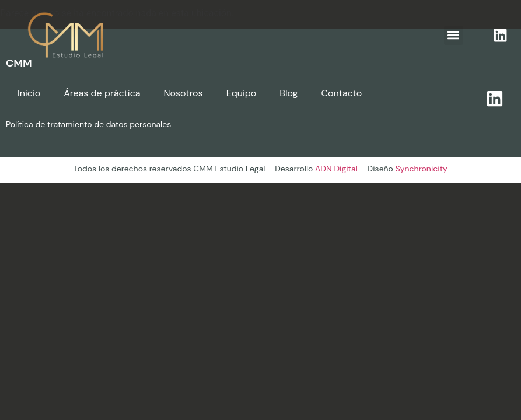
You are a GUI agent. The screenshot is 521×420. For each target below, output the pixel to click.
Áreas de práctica (102, 93)
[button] (454, 35)
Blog (289, 93)
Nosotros (183, 93)
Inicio (29, 93)
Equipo (242, 93)
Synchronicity (422, 169)
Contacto (342, 93)
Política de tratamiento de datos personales (88, 124)
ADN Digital (336, 169)
